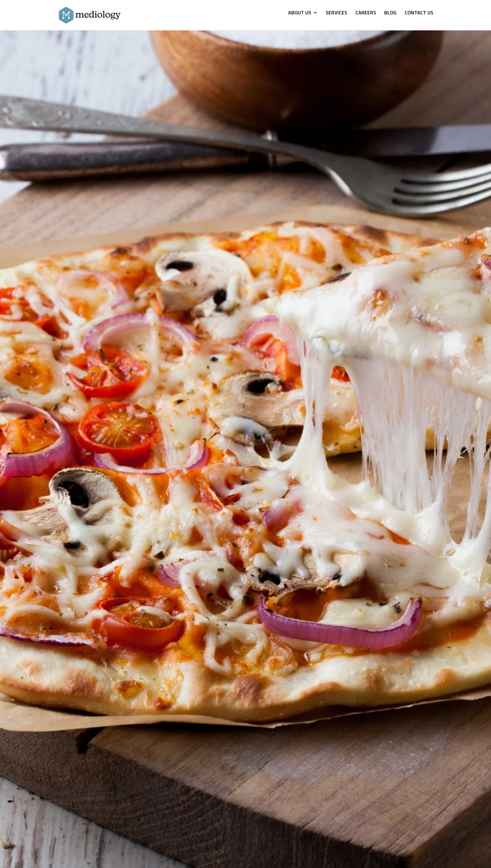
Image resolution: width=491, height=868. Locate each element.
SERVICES (336, 13)
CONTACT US (419, 13)
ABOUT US (300, 13)
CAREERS (366, 13)
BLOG (390, 13)
